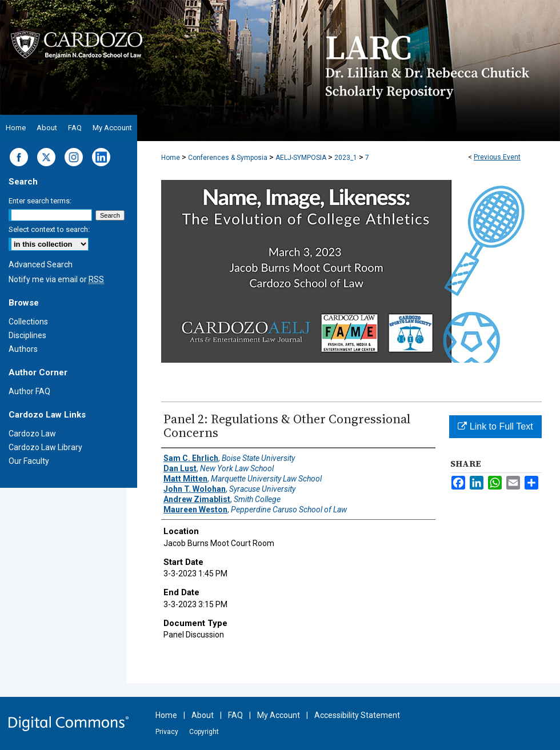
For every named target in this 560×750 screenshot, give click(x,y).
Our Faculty (29, 461)
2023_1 (347, 158)
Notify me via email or (56, 279)
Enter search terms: (40, 201)
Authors (23, 349)
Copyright (204, 732)
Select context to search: (49, 229)
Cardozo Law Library (45, 447)
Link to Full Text (495, 426)
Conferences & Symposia (229, 158)
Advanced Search (41, 264)
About (203, 715)
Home (171, 158)
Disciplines (27, 335)
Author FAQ (29, 391)
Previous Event (497, 157)
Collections (28, 322)
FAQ (235, 715)
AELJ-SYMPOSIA (302, 158)
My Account (279, 715)
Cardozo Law (32, 434)
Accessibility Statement (357, 715)
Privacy (167, 732)
